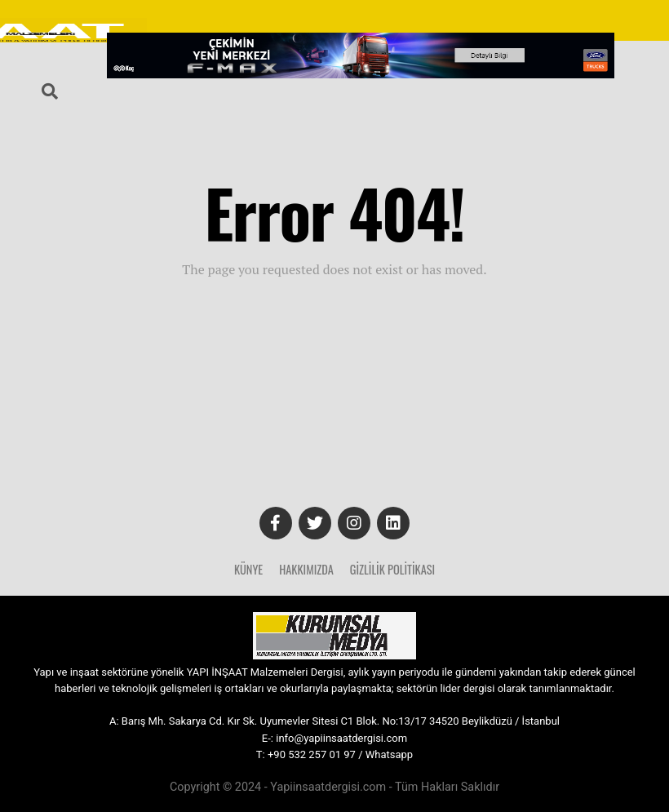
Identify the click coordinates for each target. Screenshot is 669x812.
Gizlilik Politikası (392, 569)
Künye (248, 569)
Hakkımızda (306, 569)
